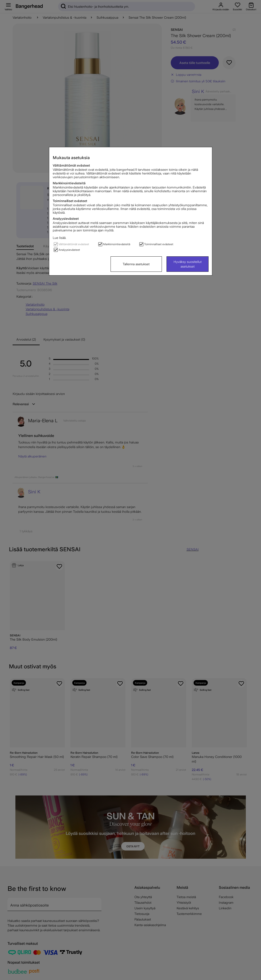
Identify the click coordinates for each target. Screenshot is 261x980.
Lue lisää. (59, 238)
